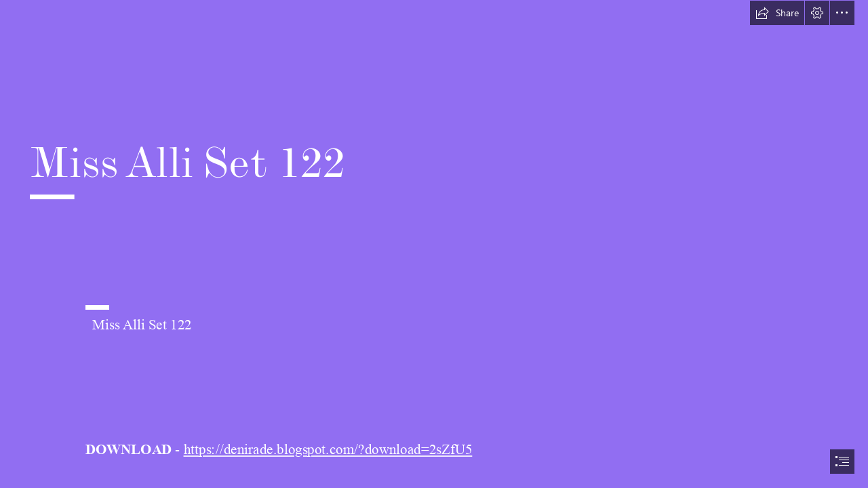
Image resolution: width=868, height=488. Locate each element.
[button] (777, 13)
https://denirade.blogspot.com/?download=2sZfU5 (328, 450)
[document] (434, 244)
